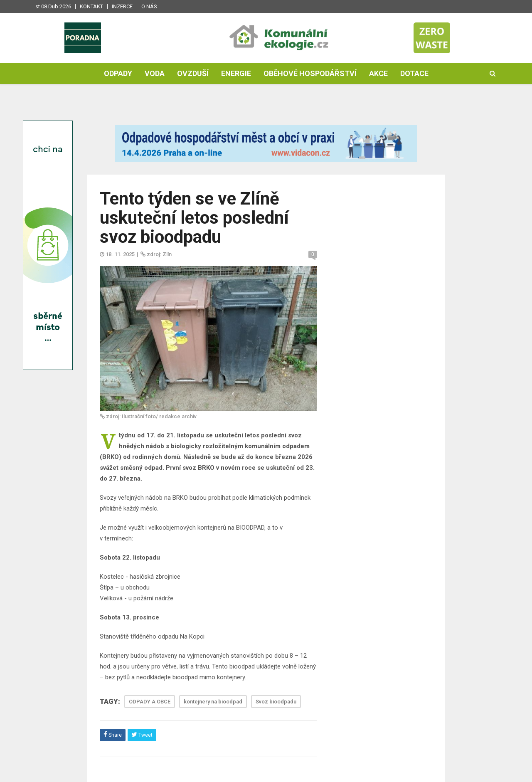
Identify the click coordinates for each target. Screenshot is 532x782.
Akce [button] (378, 73)
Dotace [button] (414, 73)
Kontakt (91, 6)
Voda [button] (155, 73)
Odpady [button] (118, 73)
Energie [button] (236, 73)
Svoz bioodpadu (276, 702)
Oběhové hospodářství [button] (310, 73)
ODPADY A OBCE (150, 702)
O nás (149, 6)
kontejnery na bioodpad (213, 702)
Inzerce (122, 6)
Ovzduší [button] (193, 73)
